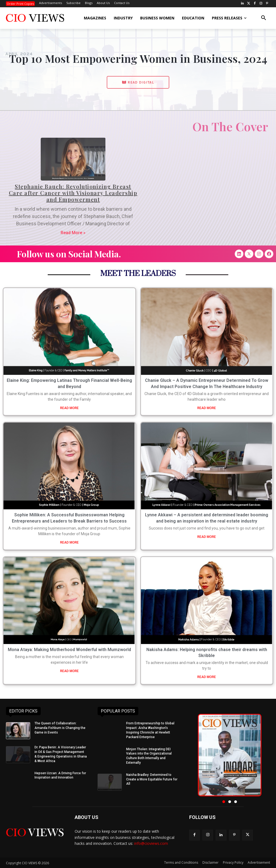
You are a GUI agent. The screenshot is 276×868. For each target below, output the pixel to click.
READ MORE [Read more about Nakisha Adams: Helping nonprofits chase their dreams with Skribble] (207, 677)
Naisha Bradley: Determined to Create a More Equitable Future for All (152, 779)
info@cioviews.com (151, 843)
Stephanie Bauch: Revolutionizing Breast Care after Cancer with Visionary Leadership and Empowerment (73, 193)
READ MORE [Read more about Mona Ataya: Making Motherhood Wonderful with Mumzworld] (69, 671)
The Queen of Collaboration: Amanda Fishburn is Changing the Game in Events (60, 728)
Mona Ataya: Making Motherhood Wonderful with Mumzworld (69, 650)
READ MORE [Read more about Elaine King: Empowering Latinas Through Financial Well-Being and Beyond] (69, 408)
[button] (264, 18)
